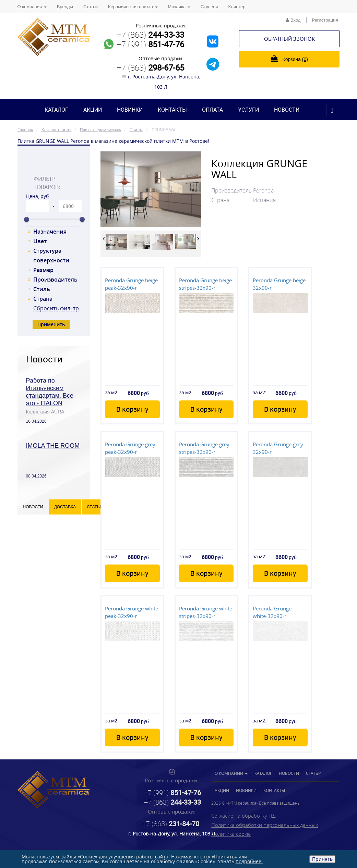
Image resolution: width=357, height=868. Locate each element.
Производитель (55, 280)
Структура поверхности (51, 256)
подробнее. (249, 861)
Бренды (65, 7)
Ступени (209, 7)
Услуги (248, 110)
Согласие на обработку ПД (243, 816)
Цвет (40, 241)
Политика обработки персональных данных (265, 825)
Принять (322, 859)
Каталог (56, 110)
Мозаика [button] (179, 7)
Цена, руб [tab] (37, 196)
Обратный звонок (289, 39)
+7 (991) (151, 44)
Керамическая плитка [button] (133, 7)
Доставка (65, 507)
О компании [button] (32, 7)
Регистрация (325, 20)
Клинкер (237, 7)
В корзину (132, 409)
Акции (93, 110)
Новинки (130, 110)
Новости (287, 110)
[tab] (54, 164)
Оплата (212, 110)
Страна (43, 299)
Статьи (91, 7)
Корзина (289, 59)
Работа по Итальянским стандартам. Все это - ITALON (50, 392)
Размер (43, 270)
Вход (293, 20)
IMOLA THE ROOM (53, 446)
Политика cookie (231, 834)
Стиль (42, 289)
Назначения (50, 232)
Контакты (172, 110)
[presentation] (104, 238)
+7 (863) (151, 35)
